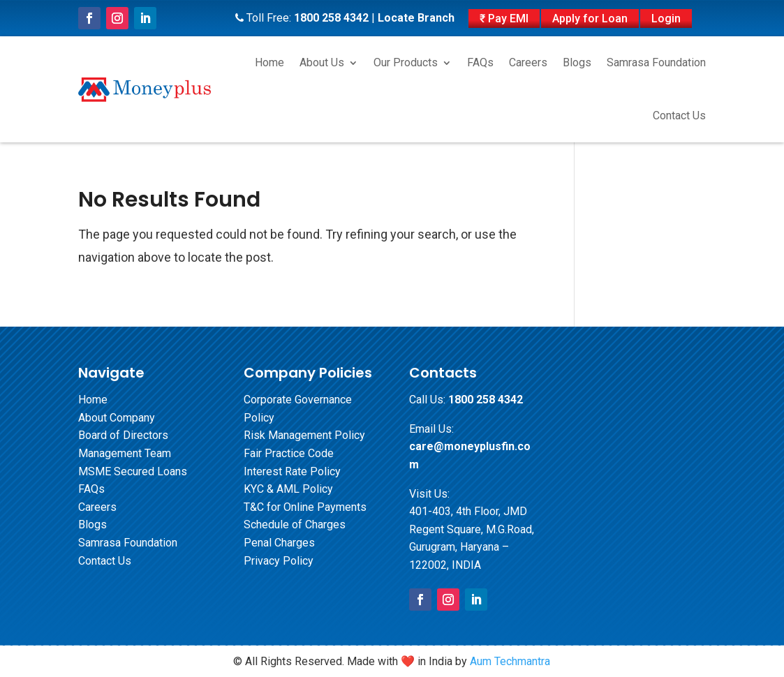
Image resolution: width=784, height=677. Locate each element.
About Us (322, 62)
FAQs (480, 62)
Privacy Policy (279, 561)
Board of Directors (123, 435)
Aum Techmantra (510, 661)
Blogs (577, 62)
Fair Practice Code (289, 453)
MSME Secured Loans (133, 471)
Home (269, 62)
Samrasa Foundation (656, 62)
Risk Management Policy (304, 435)
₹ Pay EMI (504, 18)
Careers (528, 62)
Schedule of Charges (295, 525)
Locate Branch (416, 18)
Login (666, 18)
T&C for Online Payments (305, 507)
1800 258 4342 (331, 18)
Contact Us (679, 116)
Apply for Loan (590, 18)
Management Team (125, 453)
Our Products (406, 62)
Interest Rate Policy (292, 471)
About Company (117, 418)
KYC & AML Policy (288, 489)
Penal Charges (279, 543)
